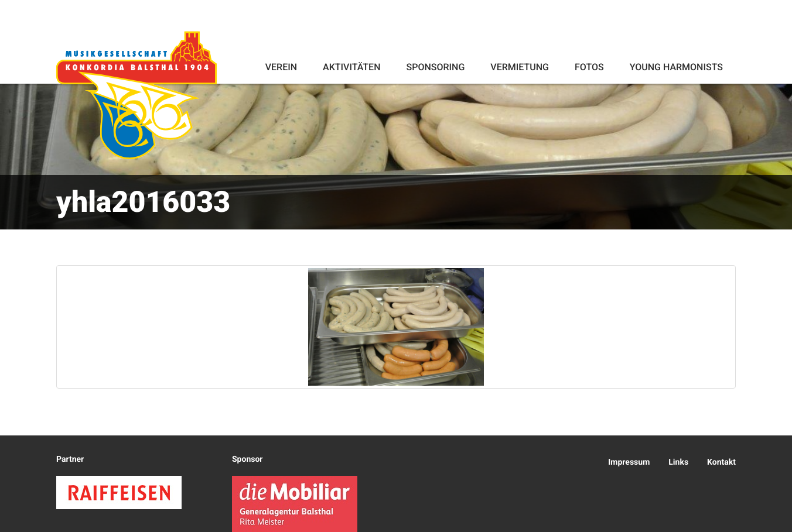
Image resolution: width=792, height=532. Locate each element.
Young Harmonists (676, 67)
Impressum (629, 462)
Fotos (589, 67)
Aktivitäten (351, 67)
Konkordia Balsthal (136, 95)
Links (678, 462)
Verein (281, 67)
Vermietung (520, 67)
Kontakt (721, 462)
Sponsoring (435, 67)
